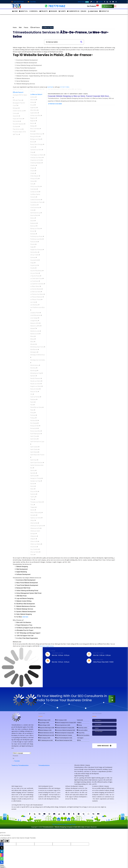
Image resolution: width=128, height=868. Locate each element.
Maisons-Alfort (35, 323)
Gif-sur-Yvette (35, 255)
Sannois (33, 470)
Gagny (33, 247)
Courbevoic (34, 205)
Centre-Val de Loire (19, 111)
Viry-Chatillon (35, 549)
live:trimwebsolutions (58, 660)
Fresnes (33, 244)
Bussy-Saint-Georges (37, 144)
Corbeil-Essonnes (36, 200)
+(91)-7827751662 (18, 2)
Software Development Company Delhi (65, 728)
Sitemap (79, 725)
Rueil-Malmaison (36, 434)
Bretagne (16, 108)
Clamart (33, 181)
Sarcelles (34, 473)
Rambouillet (35, 421)
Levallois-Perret (36, 313)
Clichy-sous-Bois (36, 186)
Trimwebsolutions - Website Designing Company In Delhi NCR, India (63, 827)
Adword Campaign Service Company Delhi (66, 723)
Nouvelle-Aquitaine (19, 124)
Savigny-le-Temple (36, 478)
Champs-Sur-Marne (37, 158)
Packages (53, 11)
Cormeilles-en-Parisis (37, 202)
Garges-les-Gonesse (37, 250)
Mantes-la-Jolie (36, 331)
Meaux (33, 339)
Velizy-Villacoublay (36, 513)
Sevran (33, 484)
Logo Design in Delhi (44, 723)
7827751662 (108, 6)
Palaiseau (34, 399)
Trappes (33, 507)
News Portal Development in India (64, 738)
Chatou (33, 168)
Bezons (33, 123)
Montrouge (34, 371)
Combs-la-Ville (35, 192)
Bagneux (34, 118)
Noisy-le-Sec (35, 392)
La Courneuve (35, 281)
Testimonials (80, 720)
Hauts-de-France (18, 119)
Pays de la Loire (18, 129)
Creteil (33, 210)
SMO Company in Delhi (44, 738)
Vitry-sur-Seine (35, 552)
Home (15, 27)
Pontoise (34, 415)
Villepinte (34, 539)
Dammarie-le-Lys (36, 213)
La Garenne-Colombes (38, 284)
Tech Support (80, 738)
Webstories (93, 11)
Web (20, 27)
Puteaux (33, 418)
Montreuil (34, 368)
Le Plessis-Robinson (37, 297)
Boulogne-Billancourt (37, 134)
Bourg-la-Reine (35, 137)
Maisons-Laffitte (36, 326)
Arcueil (33, 105)
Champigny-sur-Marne (38, 155)
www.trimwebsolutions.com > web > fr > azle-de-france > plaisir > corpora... (68, 94)
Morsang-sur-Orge (36, 373)
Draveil (33, 221)
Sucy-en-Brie (35, 491)
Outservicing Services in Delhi (63, 725)
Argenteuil (34, 108)
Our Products (93, 6)
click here (25, 617)
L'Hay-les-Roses (36, 276)
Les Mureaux (35, 305)
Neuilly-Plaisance (36, 378)
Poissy (33, 413)
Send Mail (32, 2)
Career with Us (73, 11)
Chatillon (34, 165)
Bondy (33, 131)
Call (112, 699)
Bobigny (33, 126)
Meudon (33, 344)
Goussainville (35, 260)
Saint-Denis (34, 439)
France (26, 27)
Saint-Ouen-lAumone (37, 463)
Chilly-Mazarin (35, 176)
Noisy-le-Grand (35, 389)
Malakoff (34, 328)
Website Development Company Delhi (65, 733)
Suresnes (34, 494)
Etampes (34, 234)
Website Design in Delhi (44, 720)
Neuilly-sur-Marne (36, 381)
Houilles (33, 268)
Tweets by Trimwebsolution (20, 765)
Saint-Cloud (34, 436)
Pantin (33, 402)
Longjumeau (35, 321)
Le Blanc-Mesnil (36, 286)
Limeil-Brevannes (36, 315)
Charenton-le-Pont (36, 160)
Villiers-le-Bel (35, 541)
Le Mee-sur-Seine (36, 94)
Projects (44, 11)
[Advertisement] (64, 21)
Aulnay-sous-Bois (36, 115)
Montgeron (34, 352)
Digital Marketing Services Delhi (46, 735)
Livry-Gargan (35, 318)
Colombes (34, 189)
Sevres (33, 486)
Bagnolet (34, 121)
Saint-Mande (35, 452)
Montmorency (35, 365)
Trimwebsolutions (44, 765)
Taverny (33, 497)
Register (100, 2)
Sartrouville (34, 476)
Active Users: (83, 2)
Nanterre (34, 376)
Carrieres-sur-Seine (37, 150)
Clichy (33, 184)
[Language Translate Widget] (22, 753)
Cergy (33, 152)
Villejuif (33, 520)
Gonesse (34, 257)
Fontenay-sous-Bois (37, 239)
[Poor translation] (6, 841)
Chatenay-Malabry (36, 163)
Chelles (33, 173)
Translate (16, 761)
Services (34, 11)
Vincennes (34, 547)
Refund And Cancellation (83, 735)
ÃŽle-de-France (35, 27)
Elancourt (34, 226)
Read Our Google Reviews (47, 646)
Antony (33, 102)
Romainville (34, 428)
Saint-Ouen (34, 460)
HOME (15, 11)
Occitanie (16, 127)
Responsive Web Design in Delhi (46, 728)
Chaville (33, 171)
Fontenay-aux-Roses (37, 236)
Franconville (35, 242)
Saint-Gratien (35, 447)
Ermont (33, 231)
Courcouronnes (36, 208)
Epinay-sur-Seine (36, 229)
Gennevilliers (35, 252)
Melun (33, 342)
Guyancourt (34, 265)
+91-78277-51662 (65, 87)
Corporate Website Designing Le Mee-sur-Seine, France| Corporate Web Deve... (79, 96)
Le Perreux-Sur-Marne (37, 294)
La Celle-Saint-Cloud (37, 279)
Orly (32, 394)
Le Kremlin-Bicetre (36, 289)
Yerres (33, 555)
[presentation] (104, 740)
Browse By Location (82, 728)
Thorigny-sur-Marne (37, 502)
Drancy (33, 218)
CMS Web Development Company (64, 735)
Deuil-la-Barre (35, 215)
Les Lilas (34, 302)
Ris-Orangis (34, 423)
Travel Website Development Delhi (64, 740)
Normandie (17, 121)
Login (93, 2)
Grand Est (16, 116)
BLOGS (84, 11)
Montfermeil (35, 350)
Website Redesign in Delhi (45, 730)
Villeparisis (34, 536)
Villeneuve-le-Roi (36, 528)
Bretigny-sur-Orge (36, 139)
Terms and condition (82, 730)
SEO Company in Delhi (61, 720)
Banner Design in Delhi (44, 725)
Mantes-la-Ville (35, 334)
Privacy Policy (81, 733)
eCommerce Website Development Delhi (65, 730)
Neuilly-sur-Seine (36, 384)
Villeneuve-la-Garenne (37, 526)
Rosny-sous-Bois (36, 431)
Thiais (33, 499)
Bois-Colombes (35, 129)
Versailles (34, 515)
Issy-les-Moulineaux (37, 271)
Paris (32, 405)
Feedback (79, 723)
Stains (33, 489)
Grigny (33, 263)
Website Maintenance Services (46, 733)
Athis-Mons (34, 110)
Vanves (33, 510)
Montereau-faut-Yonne (38, 347)
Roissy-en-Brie (35, 426)
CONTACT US (104, 11)
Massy (33, 336)
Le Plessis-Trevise (36, 300)
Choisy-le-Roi (35, 179)
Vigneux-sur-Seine (36, 518)
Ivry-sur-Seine (35, 273)
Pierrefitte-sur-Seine (37, 407)
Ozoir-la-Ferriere (36, 397)
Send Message (104, 746)
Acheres (33, 97)
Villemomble (35, 523)
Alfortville (34, 100)
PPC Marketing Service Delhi (46, 740)
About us (24, 11)
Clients (62, 11)
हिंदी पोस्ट (79, 740)
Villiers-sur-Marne (36, 544)
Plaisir (33, 410)
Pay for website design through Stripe (64, 824)
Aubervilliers (35, 113)
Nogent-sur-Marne (36, 386)
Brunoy (33, 142)
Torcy (33, 505)
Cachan (33, 147)
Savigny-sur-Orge (36, 481)
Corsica (16, 113)
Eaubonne (34, 223)
